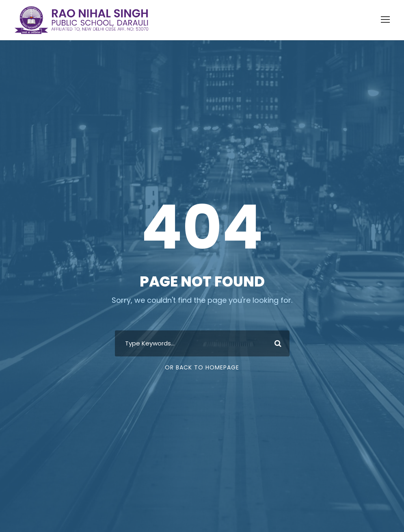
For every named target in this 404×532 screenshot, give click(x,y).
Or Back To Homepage (202, 367)
